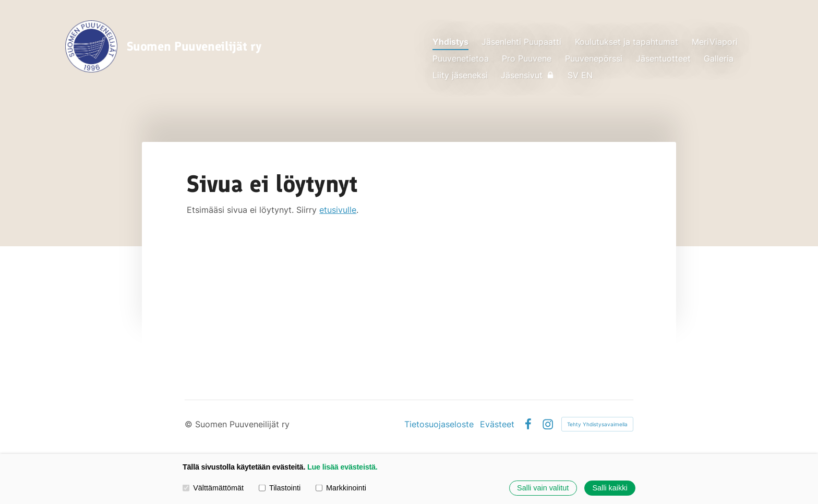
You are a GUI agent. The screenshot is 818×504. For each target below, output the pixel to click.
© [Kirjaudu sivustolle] (190, 424)
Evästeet (497, 424)
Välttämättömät (213, 488)
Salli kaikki (610, 488)
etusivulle (338, 210)
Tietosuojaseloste (439, 424)
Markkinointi (341, 488)
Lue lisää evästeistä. (342, 467)
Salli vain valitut (543, 488)
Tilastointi (280, 488)
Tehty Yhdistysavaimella (597, 424)
